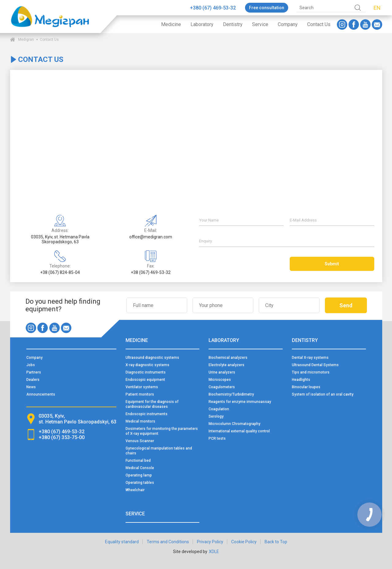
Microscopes (220, 380)
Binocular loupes (306, 387)
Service (260, 24)
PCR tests (217, 438)
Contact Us (319, 24)
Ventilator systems (142, 387)
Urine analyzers (222, 372)
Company (288, 24)
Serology (216, 416)
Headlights (301, 380)
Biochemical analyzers (228, 358)
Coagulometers (222, 387)
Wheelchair (135, 490)
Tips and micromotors (311, 372)
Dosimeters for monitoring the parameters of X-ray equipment (162, 431)
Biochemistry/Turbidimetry (231, 394)
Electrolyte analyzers (226, 365)
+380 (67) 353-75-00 (62, 437)
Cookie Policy (244, 542)
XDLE (214, 552)
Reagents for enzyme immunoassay (240, 402)
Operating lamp (139, 475)
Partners (34, 372)
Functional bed (138, 461)
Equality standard (122, 542)
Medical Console (140, 468)
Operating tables (140, 483)
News (31, 387)
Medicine (171, 24)
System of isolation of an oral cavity (323, 394)
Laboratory (202, 24)
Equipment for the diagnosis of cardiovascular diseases (152, 404)
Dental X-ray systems (310, 358)
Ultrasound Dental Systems (315, 365)
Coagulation (219, 409)
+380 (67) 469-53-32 (213, 8)
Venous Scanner (140, 441)
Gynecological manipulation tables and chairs (159, 451)
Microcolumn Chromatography (234, 424)
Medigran (26, 40)
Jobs (31, 365)
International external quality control (239, 431)
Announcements (41, 394)
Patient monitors (140, 394)
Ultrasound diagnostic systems (152, 358)
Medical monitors (140, 421)
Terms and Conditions (168, 542)
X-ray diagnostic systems (147, 365)
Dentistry (233, 24)
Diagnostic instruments (146, 372)
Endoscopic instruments (147, 414)
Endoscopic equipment (145, 380)
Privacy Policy (210, 542)
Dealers (33, 380)
